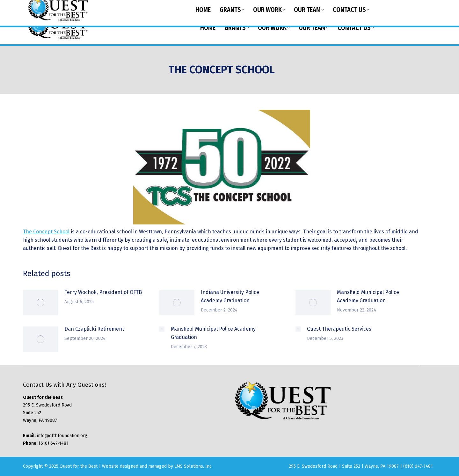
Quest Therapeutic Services (339, 329)
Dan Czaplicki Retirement (94, 329)
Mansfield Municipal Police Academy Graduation (368, 296)
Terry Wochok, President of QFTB (103, 292)
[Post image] (40, 303)
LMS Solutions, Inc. (193, 466)
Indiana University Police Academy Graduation (230, 296)
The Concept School (46, 232)
